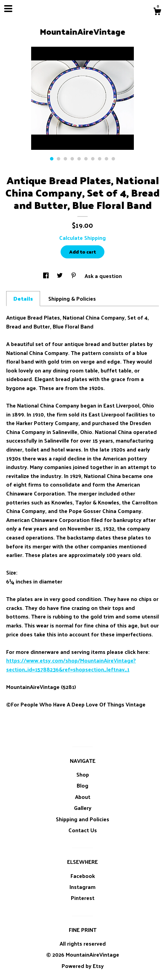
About (83, 797)
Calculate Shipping (82, 238)
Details (23, 298)
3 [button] (65, 159)
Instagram (82, 887)
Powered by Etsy (83, 966)
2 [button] (59, 159)
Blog (82, 785)
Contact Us (83, 830)
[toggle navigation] (8, 9)
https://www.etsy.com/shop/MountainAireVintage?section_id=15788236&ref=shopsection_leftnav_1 (71, 665)
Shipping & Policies (72, 298)
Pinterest (83, 898)
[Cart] (157, 12)
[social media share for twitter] (60, 276)
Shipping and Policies (82, 819)
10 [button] (113, 159)
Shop (83, 774)
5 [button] (79, 159)
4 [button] (72, 159)
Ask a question (103, 276)
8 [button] (100, 159)
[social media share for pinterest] (74, 276)
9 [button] (106, 159)
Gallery (83, 808)
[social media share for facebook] (47, 276)
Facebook (83, 876)
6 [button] (86, 159)
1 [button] (52, 159)
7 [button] (93, 159)
